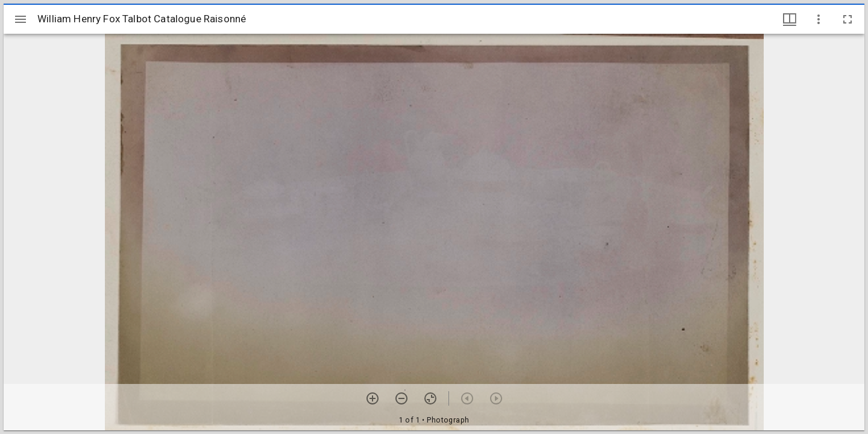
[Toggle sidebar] (20, 19)
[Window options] (819, 19)
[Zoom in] (373, 398)
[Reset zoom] (430, 398)
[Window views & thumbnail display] (790, 19)
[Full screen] (848, 19)
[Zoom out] (401, 398)
